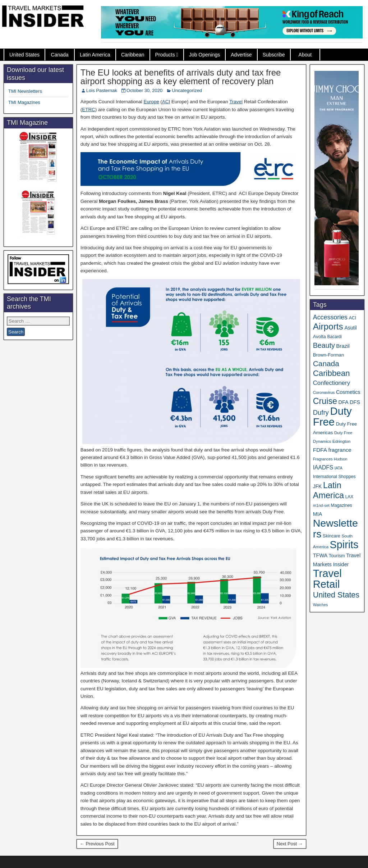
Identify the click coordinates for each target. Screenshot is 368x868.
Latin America (95, 55)
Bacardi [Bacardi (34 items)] (334, 337)
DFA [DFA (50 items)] (344, 402)
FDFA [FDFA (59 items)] (320, 450)
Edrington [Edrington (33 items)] (341, 441)
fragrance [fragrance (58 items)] (340, 450)
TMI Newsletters (25, 91)
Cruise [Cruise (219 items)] (325, 401)
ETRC (88, 110)
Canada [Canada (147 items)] (326, 363)
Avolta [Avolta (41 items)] (319, 337)
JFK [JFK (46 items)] (317, 487)
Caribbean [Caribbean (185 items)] (332, 373)
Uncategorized (187, 90)
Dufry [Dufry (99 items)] (321, 412)
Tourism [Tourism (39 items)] (337, 556)
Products (165, 55)
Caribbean (133, 55)
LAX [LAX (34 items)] (349, 497)
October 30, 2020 (144, 90)
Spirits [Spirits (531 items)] (344, 545)
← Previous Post (97, 844)
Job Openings (204, 55)
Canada (60, 55)
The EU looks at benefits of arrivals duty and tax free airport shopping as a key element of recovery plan (181, 77)
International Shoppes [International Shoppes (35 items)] (334, 477)
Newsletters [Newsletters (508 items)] (335, 528)
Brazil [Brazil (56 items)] (343, 346)
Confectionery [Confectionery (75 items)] (332, 383)
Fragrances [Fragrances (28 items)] (323, 459)
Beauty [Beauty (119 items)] (324, 345)
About (305, 55)
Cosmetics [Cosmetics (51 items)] (348, 392)
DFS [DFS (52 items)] (355, 402)
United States (24, 55)
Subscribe (274, 55)
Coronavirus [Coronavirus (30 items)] (324, 392)
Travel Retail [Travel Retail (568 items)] (327, 579)
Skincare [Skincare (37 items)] (332, 536)
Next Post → (290, 844)
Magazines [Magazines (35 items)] (342, 505)
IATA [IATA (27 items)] (339, 468)
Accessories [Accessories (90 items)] (330, 317)
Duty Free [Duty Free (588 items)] (332, 416)
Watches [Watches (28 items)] (321, 605)
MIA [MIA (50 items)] (318, 514)
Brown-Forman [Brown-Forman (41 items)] (328, 355)
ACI (166, 102)
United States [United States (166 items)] (336, 595)
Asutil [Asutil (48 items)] (350, 328)
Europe (151, 102)
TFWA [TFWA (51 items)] (320, 555)
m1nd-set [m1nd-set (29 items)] (321, 505)
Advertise (241, 55)
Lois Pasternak (102, 90)
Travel (236, 102)
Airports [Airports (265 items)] (328, 326)
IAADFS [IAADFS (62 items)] (323, 467)
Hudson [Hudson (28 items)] (341, 459)
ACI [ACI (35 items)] (353, 318)
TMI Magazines (24, 102)
